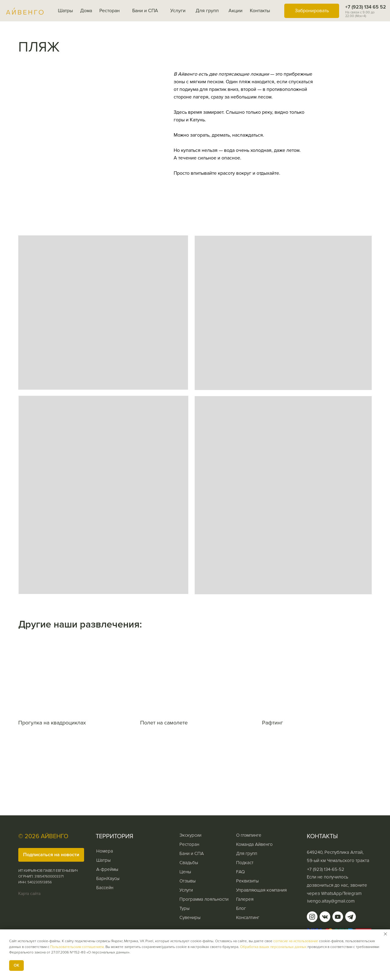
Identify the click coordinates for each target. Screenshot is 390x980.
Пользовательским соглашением (77, 947)
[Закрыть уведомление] (385, 934)
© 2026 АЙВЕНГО (43, 836)
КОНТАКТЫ (322, 836)
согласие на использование (296, 941)
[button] (51, 855)
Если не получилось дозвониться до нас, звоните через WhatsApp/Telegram (337, 885)
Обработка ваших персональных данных (273, 947)
